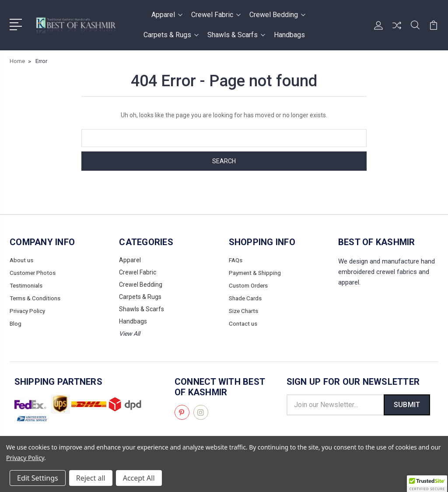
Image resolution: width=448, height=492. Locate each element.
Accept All (139, 478)
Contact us (244, 321)
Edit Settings (38, 478)
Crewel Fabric (216, 15)
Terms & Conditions (37, 297)
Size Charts (245, 309)
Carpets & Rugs (171, 35)
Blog (16, 321)
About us (22, 260)
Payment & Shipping (257, 272)
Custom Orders (250, 285)
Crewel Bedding (277, 15)
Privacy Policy (28, 309)
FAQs (236, 260)
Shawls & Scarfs (236, 35)
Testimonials (27, 285)
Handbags (289, 35)
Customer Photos (34, 272)
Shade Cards (247, 297)
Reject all (91, 478)
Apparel (167, 15)
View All (129, 334)
